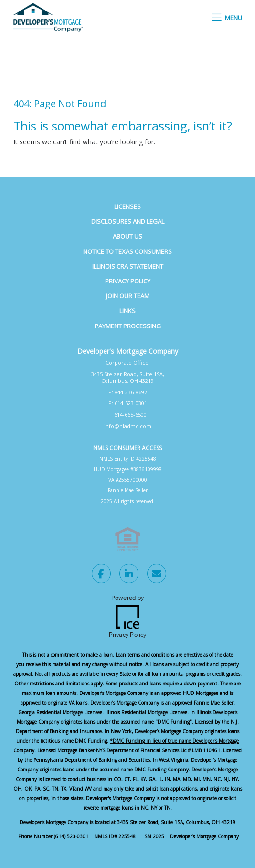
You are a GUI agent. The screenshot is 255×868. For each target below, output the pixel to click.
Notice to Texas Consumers (127, 251)
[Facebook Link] (101, 575)
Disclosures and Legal (128, 221)
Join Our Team (128, 296)
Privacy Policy (128, 281)
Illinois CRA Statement (128, 266)
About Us (127, 236)
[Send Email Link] (157, 575)
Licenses (127, 206)
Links (127, 311)
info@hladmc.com (128, 426)
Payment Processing (128, 326)
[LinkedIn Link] (129, 575)
